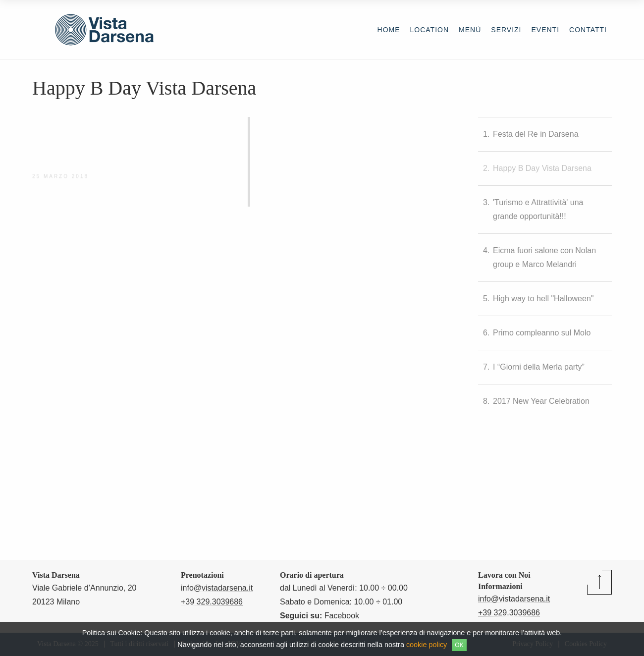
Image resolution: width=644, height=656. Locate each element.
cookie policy (427, 645)
